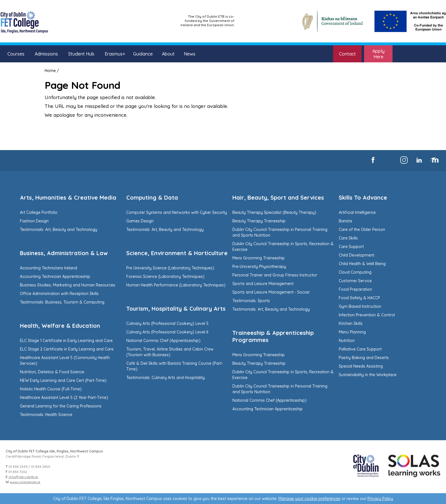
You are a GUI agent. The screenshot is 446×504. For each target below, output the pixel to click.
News (190, 54)
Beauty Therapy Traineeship (259, 221)
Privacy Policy (380, 499)
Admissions (46, 54)
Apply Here (378, 54)
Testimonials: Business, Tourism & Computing (62, 302)
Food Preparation (355, 289)
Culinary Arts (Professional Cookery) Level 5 (167, 323)
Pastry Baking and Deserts (364, 358)
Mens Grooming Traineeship (259, 258)
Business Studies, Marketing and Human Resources (68, 285)
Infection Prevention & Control (367, 315)
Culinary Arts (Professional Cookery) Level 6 (167, 332)
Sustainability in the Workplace (368, 375)
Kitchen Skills (351, 323)
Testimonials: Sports (251, 301)
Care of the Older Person (362, 230)
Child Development (357, 255)
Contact (347, 54)
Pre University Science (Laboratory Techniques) (170, 268)
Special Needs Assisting (361, 366)
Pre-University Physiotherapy (259, 267)
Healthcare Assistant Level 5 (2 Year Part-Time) (64, 398)
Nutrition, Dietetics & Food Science (52, 372)
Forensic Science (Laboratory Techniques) (165, 276)
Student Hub (81, 54)
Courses (16, 54)
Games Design (140, 221)
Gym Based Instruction (360, 306)
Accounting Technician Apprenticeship (55, 276)
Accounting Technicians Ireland (48, 268)
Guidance (143, 54)
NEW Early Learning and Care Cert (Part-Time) (63, 380)
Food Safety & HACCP (359, 298)
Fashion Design (34, 221)
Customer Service (355, 281)
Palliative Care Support (360, 349)
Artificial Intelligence (357, 212)
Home (50, 71)
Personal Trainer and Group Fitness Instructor (275, 275)
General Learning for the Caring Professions (61, 406)
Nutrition (347, 341)
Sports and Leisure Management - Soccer (271, 292)
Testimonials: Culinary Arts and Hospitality (166, 378)
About (168, 54)
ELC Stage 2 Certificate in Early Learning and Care (67, 349)
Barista (345, 221)
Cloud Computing (355, 272)
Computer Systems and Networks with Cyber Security (177, 212)
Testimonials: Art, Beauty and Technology (59, 230)
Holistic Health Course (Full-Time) (51, 389)
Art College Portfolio (39, 212)
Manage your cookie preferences (309, 499)
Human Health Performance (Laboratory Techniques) (176, 285)
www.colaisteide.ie (25, 482)
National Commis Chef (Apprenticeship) (163, 341)
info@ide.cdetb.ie (23, 477)
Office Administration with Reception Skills (59, 294)
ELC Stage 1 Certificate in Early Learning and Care (66, 341)
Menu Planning (352, 332)
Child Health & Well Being (362, 264)
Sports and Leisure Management (263, 284)
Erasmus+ (115, 54)
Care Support (351, 247)
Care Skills (348, 238)
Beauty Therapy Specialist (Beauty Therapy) (274, 212)
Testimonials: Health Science (46, 415)
